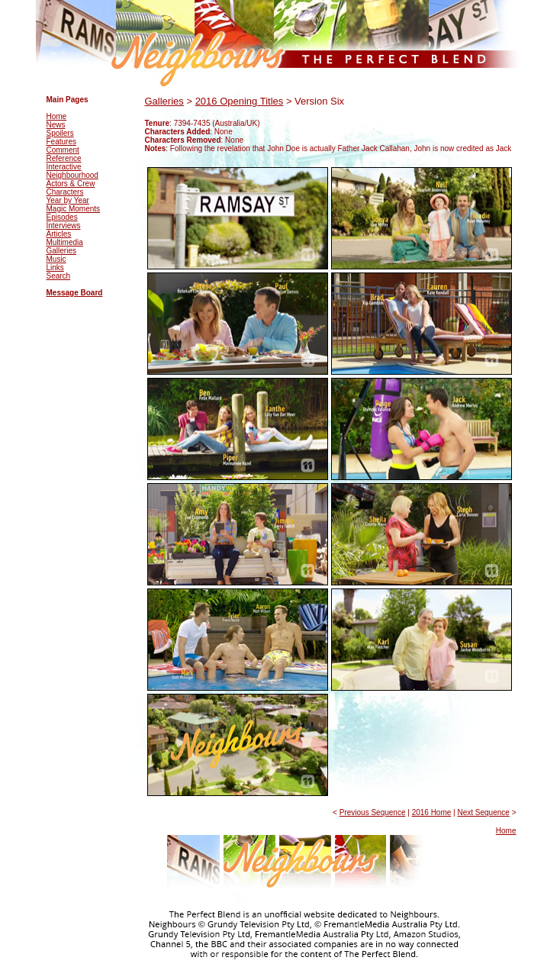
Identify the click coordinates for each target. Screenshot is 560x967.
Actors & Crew (71, 184)
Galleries (61, 251)
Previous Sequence (373, 812)
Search (59, 276)
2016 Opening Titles (240, 101)
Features (61, 142)
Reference (64, 158)
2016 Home (432, 812)
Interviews (64, 226)
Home (57, 116)
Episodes (62, 217)
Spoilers (60, 133)
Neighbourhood (72, 175)
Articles (59, 234)
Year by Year (68, 200)
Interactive (64, 167)
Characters (65, 192)
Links (55, 268)
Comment (63, 150)
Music (56, 259)
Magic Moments (74, 209)
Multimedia (65, 242)
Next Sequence (483, 812)
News (56, 125)
